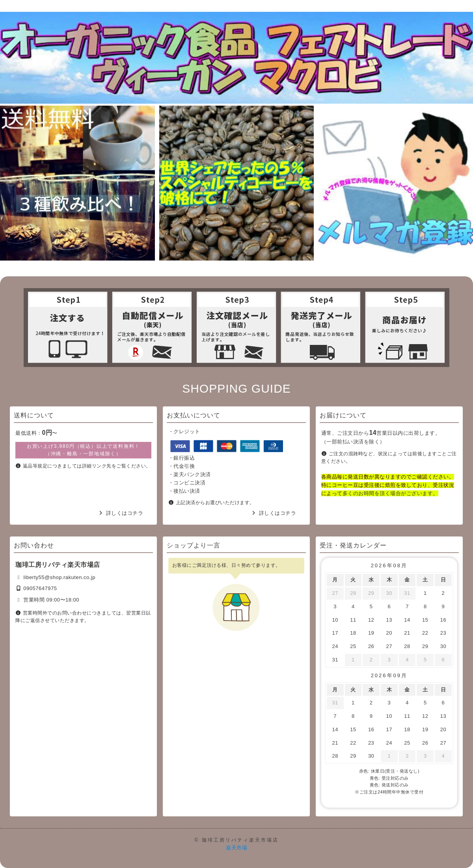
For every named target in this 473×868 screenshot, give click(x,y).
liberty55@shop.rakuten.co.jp (59, 577)
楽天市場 (236, 848)
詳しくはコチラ (125, 513)
